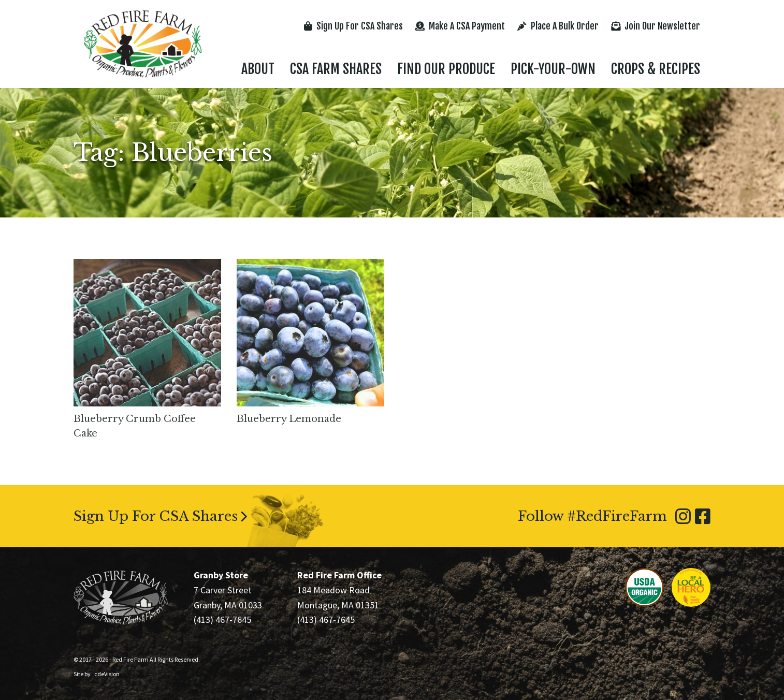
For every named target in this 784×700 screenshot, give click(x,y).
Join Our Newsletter (656, 26)
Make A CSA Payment (460, 26)
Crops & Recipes (656, 69)
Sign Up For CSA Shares (353, 26)
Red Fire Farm (143, 44)
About (258, 69)
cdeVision (107, 674)
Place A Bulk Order (558, 26)
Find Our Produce (446, 69)
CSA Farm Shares (336, 69)
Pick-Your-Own (553, 69)
